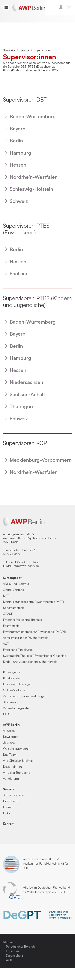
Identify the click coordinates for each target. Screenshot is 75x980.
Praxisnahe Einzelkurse (18, 650)
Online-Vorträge (13, 590)
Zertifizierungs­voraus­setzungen (25, 696)
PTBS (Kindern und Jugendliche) (24, 70)
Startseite (9, 50)
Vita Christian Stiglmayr (19, 761)
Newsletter (10, 737)
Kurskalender (12, 678)
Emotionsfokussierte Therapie (22, 620)
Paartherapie (11, 626)
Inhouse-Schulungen (18, 684)
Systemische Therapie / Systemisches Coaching (35, 656)
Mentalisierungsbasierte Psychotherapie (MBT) (33, 602)
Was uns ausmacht (16, 749)
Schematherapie (14, 608)
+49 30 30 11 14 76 (27, 562)
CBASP (8, 614)
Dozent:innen (12, 767)
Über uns (9, 743)
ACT (6, 644)
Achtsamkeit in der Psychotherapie (26, 638)
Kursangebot (12, 578)
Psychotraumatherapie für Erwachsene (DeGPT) (34, 632)
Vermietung (11, 779)
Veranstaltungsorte (16, 708)
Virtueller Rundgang (17, 773)
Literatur (9, 807)
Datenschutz (15, 955)
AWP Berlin (11, 725)
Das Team (10, 755)
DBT (23, 67)
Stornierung (11, 702)
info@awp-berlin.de (26, 566)
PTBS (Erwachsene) (41, 67)
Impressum (14, 951)
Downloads (11, 801)
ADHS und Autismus (16, 584)
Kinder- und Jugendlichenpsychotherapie (30, 662)
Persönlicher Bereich (20, 946)
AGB (9, 960)
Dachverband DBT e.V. (44, 859)
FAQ (6, 714)
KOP (55, 70)
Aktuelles (9, 731)
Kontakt (9, 824)
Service (24, 50)
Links (6, 813)
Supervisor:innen (15, 795)
